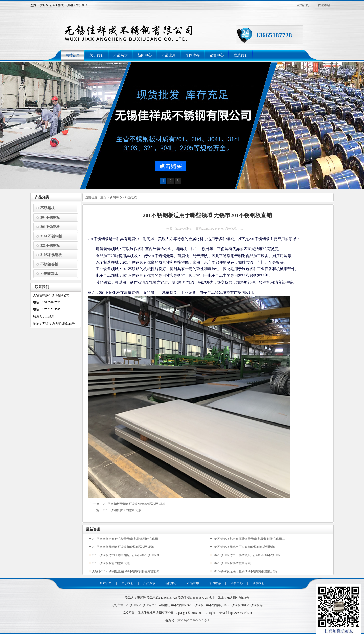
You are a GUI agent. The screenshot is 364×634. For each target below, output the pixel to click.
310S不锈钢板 (51, 255)
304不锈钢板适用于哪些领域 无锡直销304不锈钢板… (248, 555)
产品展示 (121, 55)
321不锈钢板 (50, 246)
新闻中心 (145, 55)
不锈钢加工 (49, 274)
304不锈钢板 (50, 217)
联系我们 (241, 55)
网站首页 (73, 55)
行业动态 (131, 197)
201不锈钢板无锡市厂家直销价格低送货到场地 (134, 504)
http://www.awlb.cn (240, 613)
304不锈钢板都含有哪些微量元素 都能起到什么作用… (249, 539)
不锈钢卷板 (49, 264)
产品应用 (169, 55)
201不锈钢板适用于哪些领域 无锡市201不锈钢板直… (127, 555)
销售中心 (217, 55)
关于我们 (97, 55)
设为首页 (303, 5)
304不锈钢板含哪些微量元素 (232, 563)
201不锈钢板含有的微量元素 (122, 510)
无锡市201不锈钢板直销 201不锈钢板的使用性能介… (127, 571)
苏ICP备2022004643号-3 (193, 620)
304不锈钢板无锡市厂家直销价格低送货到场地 (244, 547)
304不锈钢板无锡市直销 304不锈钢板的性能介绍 (245, 571)
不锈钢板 (48, 208)
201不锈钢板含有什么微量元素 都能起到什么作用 (125, 539)
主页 (103, 197)
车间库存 (193, 55)
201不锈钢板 (50, 227)
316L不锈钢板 (51, 236)
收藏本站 (324, 5)
